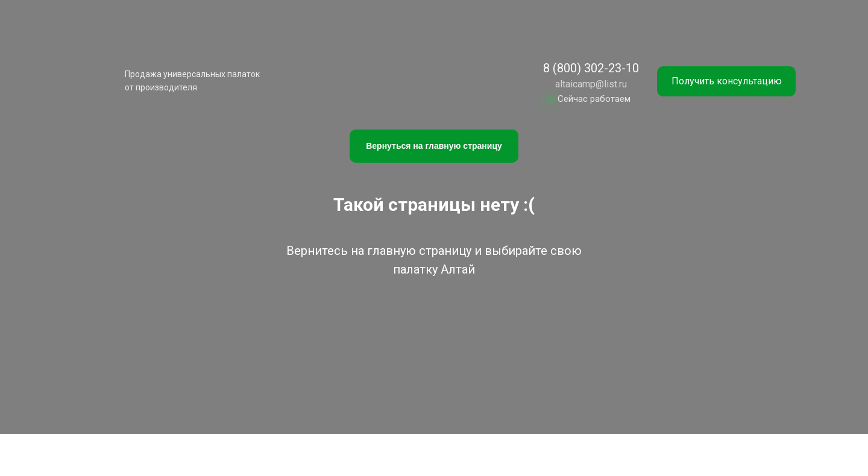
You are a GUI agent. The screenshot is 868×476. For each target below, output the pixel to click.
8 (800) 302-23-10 (591, 68)
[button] (726, 81)
